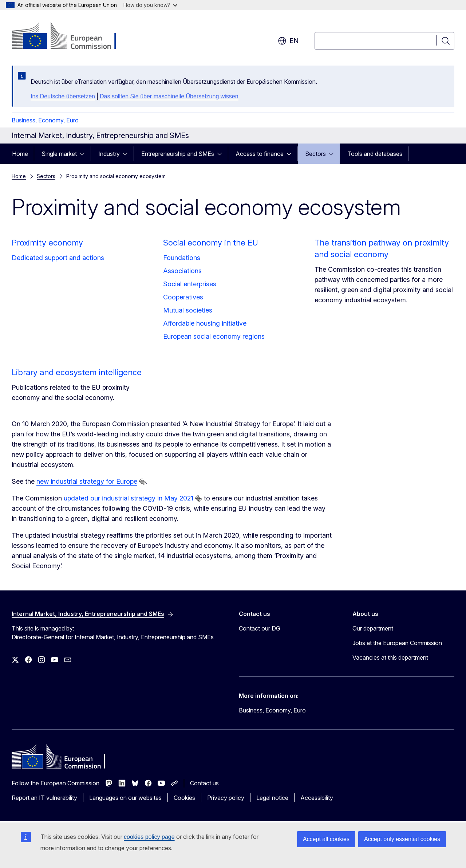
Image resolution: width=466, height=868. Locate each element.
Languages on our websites (125, 798)
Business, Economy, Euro (45, 120)
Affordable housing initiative (205, 323)
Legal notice (272, 798)
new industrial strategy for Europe (87, 481)
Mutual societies (188, 310)
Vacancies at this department (390, 657)
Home (20, 154)
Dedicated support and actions (58, 258)
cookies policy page (149, 837)
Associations (182, 271)
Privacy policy (226, 798)
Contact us (204, 783)
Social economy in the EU (211, 243)
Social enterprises (190, 284)
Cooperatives (183, 297)
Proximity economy (47, 243)
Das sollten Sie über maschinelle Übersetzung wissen (169, 96)
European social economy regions (214, 336)
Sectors (315, 154)
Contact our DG (260, 628)
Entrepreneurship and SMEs (178, 154)
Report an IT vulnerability (44, 798)
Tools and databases (375, 154)
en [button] (288, 41)
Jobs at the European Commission (397, 643)
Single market (59, 154)
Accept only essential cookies (402, 839)
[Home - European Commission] (70, 36)
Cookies (184, 798)
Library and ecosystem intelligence (77, 372)
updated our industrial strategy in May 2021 (129, 498)
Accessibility (317, 798)
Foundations (182, 258)
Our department (373, 628)
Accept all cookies (326, 839)
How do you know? (150, 5)
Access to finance (260, 154)
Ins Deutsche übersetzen (63, 96)
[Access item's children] (84, 154)
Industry (109, 154)
